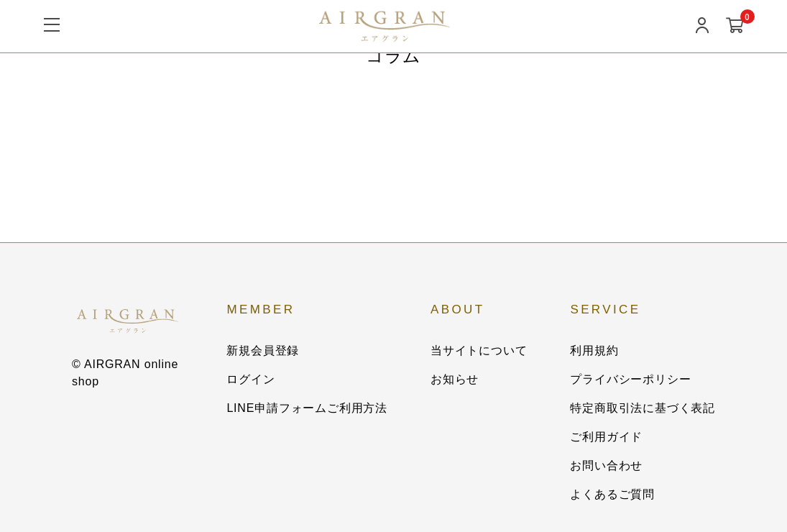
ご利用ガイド (606, 437)
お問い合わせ (606, 465)
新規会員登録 (263, 350)
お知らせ (455, 379)
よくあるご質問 (612, 494)
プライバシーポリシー (630, 379)
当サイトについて (479, 350)
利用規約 (594, 350)
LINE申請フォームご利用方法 (307, 408)
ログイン (250, 379)
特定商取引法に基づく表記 (643, 408)
